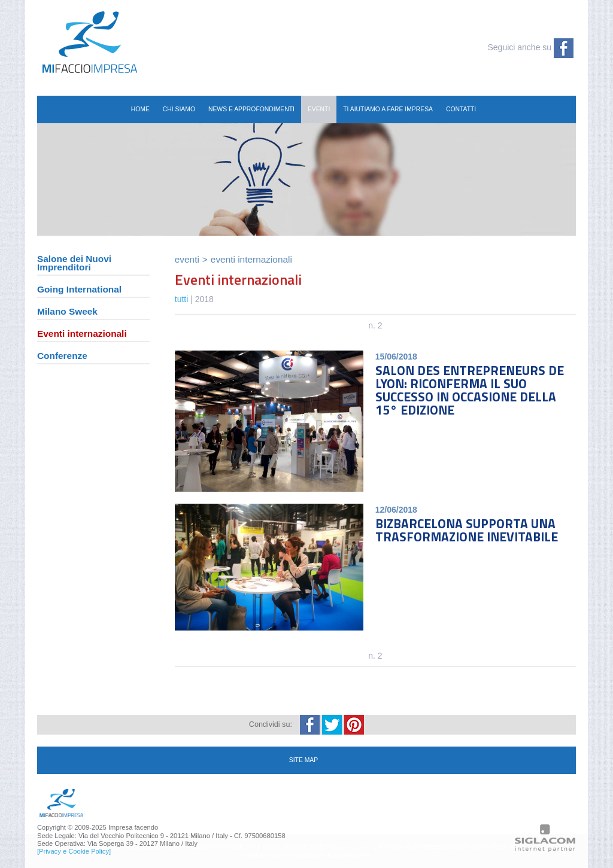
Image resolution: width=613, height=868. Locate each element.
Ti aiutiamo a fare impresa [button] (388, 109)
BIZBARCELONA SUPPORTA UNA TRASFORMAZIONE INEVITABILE (467, 530)
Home (140, 109)
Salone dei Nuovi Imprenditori (74, 264)
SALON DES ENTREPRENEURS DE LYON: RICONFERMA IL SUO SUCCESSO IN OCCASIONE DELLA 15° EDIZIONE (470, 390)
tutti (182, 299)
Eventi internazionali (82, 334)
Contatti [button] (461, 109)
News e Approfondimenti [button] (251, 109)
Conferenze (62, 356)
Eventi (187, 259)
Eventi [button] (319, 109)
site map (304, 760)
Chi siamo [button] (179, 109)
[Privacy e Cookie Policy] (74, 851)
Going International (79, 290)
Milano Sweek (67, 312)
